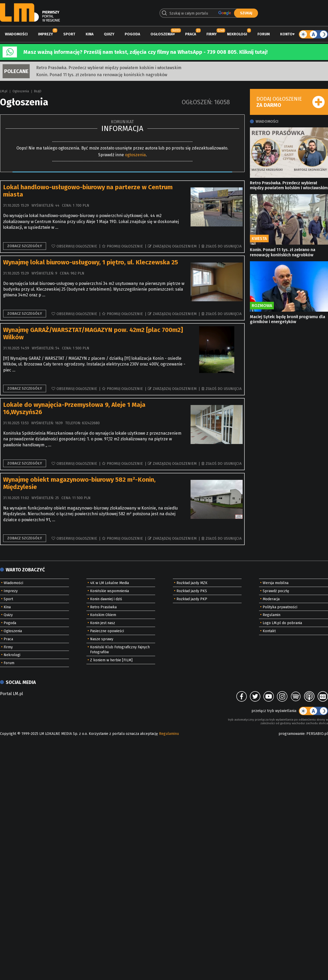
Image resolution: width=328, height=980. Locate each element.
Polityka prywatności (280, 607)
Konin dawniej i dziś (106, 599)
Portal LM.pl (11, 694)
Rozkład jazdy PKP (192, 599)
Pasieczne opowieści (107, 631)
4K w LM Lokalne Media (109, 583)
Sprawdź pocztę (276, 591)
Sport (69, 34)
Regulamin (272, 615)
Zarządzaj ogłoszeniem (175, 246)
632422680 (91, 423)
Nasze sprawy (102, 639)
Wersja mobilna (276, 583)
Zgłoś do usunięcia (224, 246)
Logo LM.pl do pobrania (282, 623)
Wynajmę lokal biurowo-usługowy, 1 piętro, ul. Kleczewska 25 (91, 262)
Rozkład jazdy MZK (192, 583)
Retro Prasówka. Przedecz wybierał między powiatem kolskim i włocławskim (109, 68)
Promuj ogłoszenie (125, 246)
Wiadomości (16, 34)
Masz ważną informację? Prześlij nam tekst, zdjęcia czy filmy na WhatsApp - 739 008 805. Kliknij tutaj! (146, 52)
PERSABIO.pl (317, 734)
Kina (90, 34)
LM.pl (4, 91)
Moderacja (271, 599)
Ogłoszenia (162, 34)
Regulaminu (169, 734)
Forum (264, 34)
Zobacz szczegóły (25, 246)
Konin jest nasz (103, 623)
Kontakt (269, 631)
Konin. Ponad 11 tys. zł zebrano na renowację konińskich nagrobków (102, 75)
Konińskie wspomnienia (109, 591)
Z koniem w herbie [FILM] (111, 660)
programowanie (292, 734)
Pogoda (132, 34)
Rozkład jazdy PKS (192, 591)
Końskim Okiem (103, 615)
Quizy (109, 34)
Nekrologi (237, 34)
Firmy (212, 34)
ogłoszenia (135, 155)
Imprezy (45, 34)
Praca (191, 34)
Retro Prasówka (103, 607)
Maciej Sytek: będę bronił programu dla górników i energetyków (288, 319)
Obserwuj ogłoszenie (77, 246)
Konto (286, 34)
